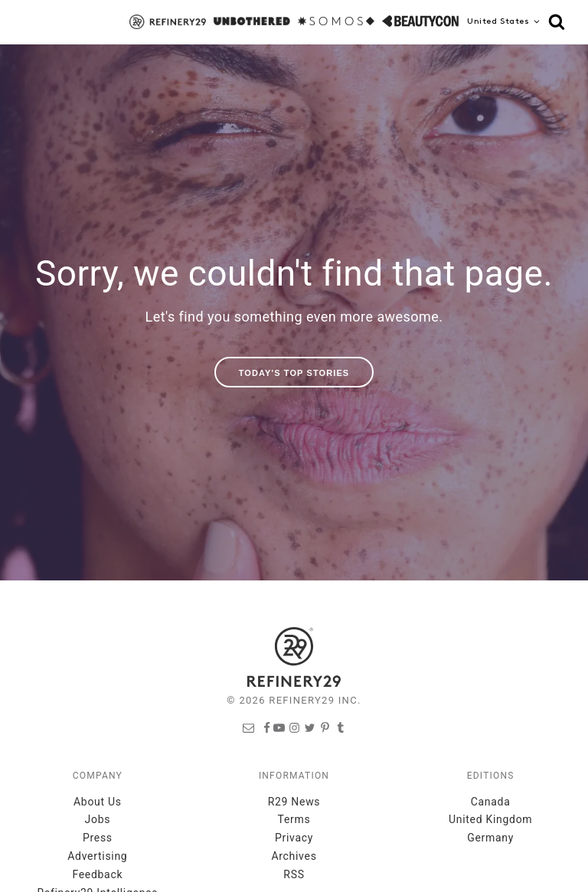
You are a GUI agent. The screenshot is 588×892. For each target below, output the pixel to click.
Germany (490, 838)
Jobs (98, 819)
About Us (98, 802)
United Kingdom (490, 819)
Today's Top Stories (294, 373)
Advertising (97, 856)
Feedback (97, 874)
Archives (294, 856)
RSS (294, 874)
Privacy (294, 838)
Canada (491, 802)
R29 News (294, 802)
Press (98, 838)
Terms (294, 819)
